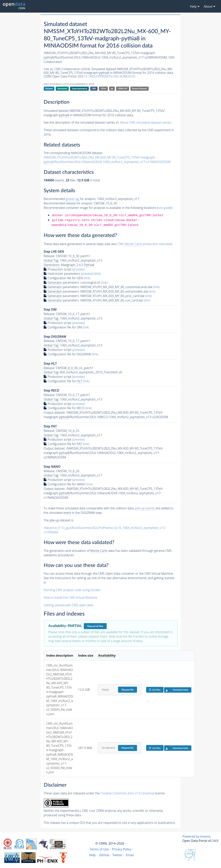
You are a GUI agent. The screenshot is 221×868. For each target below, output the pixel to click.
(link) (97, 274)
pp (112, 89)
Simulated (62, 89)
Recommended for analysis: (70, 199)
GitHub (104, 855)
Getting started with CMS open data (69, 605)
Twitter (118, 855)
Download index (176, 690)
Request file (128, 690)
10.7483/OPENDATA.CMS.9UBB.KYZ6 (110, 76)
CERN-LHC (123, 89)
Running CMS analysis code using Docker (72, 590)
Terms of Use (99, 849)
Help (92, 855)
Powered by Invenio (197, 836)
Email (130, 855)
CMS (94, 89)
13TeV (103, 89)
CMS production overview (144, 244)
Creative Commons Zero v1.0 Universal (127, 793)
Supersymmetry (80, 89)
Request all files (95, 626)
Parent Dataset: (140, 89)
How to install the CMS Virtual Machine (71, 598)
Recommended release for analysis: (68, 203)
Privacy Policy (122, 849)
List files (155, 690)
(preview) (78, 269)
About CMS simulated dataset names (146, 122)
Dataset (49, 89)
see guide (165, 208)
